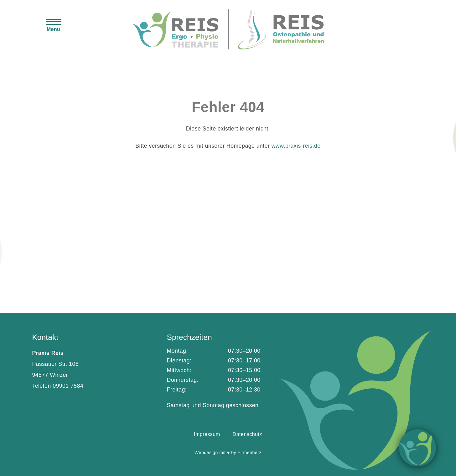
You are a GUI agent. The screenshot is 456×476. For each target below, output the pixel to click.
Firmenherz (250, 453)
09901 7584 (68, 386)
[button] (54, 25)
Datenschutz (247, 434)
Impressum (207, 434)
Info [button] (418, 448)
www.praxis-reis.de (296, 146)
